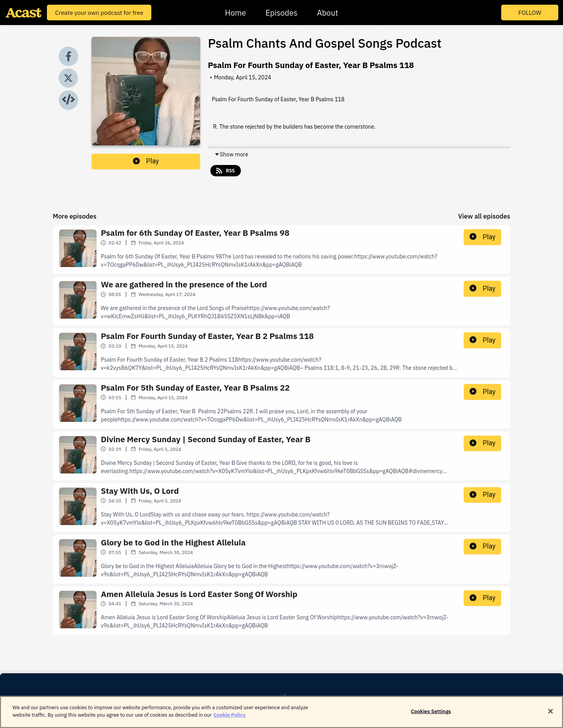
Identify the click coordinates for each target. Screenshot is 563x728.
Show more (231, 154)
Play (146, 161)
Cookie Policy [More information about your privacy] (230, 719)
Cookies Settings (431, 715)
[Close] (550, 715)
